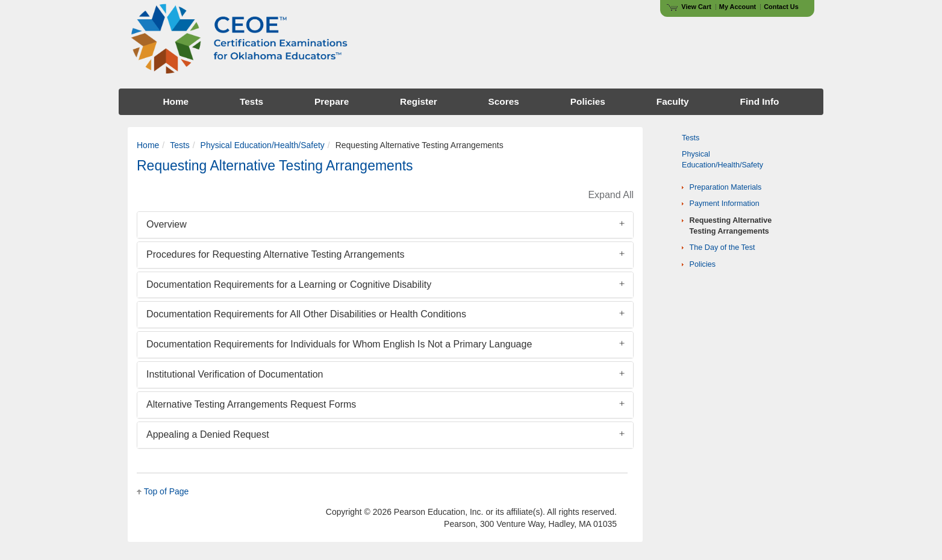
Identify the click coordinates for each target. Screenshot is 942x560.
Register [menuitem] (419, 101)
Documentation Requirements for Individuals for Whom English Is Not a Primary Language (339, 344)
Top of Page (167, 491)
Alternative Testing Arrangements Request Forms (251, 404)
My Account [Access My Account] (738, 7)
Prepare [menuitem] (332, 101)
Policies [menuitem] (588, 101)
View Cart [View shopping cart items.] (689, 7)
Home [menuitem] (176, 101)
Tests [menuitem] (251, 101)
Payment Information (725, 204)
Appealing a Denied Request (208, 434)
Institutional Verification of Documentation (235, 374)
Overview (167, 224)
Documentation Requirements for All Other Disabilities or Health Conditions (306, 314)
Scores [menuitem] (504, 101)
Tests (180, 145)
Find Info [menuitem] (760, 101)
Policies (703, 264)
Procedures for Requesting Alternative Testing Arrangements (275, 254)
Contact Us (781, 7)
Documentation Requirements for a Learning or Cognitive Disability (289, 285)
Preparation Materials (726, 187)
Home (148, 145)
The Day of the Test (722, 247)
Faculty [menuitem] (673, 101)
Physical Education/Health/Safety (263, 145)
